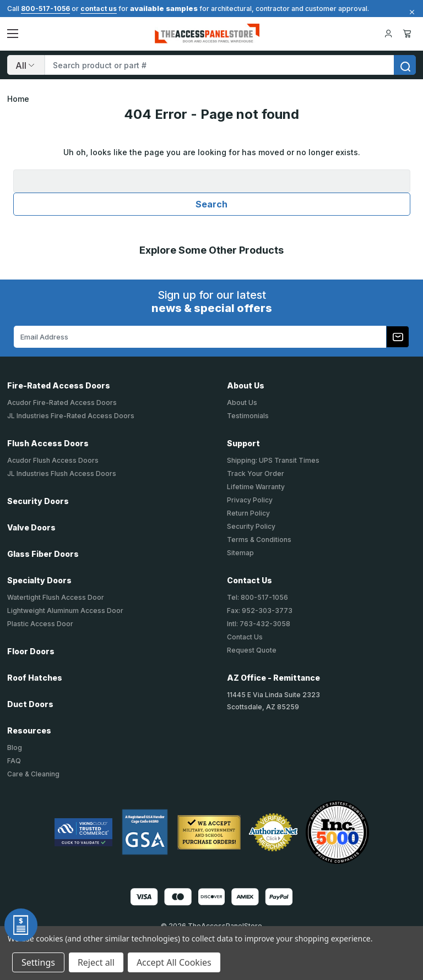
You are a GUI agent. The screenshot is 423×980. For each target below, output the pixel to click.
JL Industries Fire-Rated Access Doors (71, 416)
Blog (15, 748)
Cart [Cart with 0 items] (407, 34)
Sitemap (240, 553)
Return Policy (248, 513)
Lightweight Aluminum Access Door (65, 611)
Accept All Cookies (174, 962)
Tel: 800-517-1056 (257, 597)
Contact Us (245, 637)
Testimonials (248, 416)
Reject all (96, 962)
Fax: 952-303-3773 (260, 611)
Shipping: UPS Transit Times (273, 460)
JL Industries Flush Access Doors (62, 473)
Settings (38, 962)
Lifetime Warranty (256, 487)
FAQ (14, 761)
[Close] (410, 12)
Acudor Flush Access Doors (53, 460)
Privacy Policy (250, 500)
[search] (405, 65)
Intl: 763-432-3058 (259, 624)
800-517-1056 (45, 9)
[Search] (26, 65)
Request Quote (252, 650)
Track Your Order (256, 473)
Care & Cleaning (33, 774)
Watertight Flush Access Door (56, 597)
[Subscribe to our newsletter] (398, 337)
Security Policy (251, 526)
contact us (99, 9)
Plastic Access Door (40, 624)
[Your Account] (388, 34)
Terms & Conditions (259, 540)
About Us (242, 403)
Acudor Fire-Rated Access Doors (62, 403)
